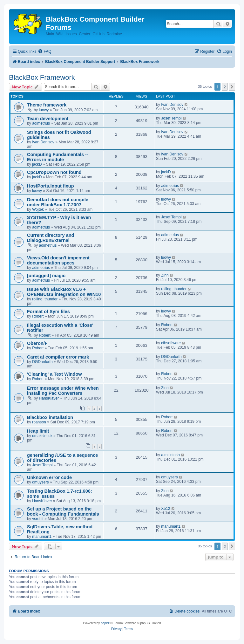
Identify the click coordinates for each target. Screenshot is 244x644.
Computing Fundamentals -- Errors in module (58, 157)
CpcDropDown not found (54, 172)
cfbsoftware (171, 343)
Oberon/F (37, 343)
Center (85, 34)
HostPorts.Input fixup (51, 186)
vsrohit (38, 519)
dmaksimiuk (42, 436)
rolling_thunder (45, 299)
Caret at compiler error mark (58, 357)
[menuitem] (44, 52)
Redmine (114, 34)
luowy (44, 110)
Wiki (60, 34)
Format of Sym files (48, 312)
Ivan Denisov (172, 105)
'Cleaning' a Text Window (54, 374)
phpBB (105, 623)
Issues (71, 34)
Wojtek (38, 209)
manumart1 (42, 537)
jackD (37, 164)
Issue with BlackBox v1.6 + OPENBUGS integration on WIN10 (64, 292)
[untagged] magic (46, 276)
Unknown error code (49, 477)
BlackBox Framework (42, 77)
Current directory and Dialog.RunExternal (51, 238)
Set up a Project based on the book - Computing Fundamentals (63, 511)
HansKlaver (49, 398)
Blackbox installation (50, 417)
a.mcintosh (170, 455)
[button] (232, 87)
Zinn (165, 275)
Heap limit (38, 431)
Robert (38, 316)
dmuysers (40, 482)
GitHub (98, 34)
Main (50, 34)
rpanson (39, 422)
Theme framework (47, 105)
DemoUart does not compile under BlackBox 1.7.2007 (58, 202)
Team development (48, 119)
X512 (166, 509)
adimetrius (41, 123)
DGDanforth (42, 362)
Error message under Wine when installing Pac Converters (63, 391)
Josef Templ (171, 118)
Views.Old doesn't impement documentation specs (58, 260)
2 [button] (225, 87)
